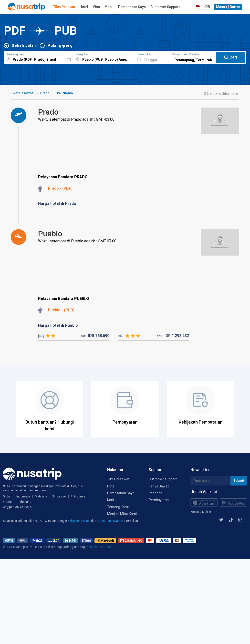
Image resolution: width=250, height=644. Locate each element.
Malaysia (41, 496)
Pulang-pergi (61, 45)
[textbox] (35, 57)
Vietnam (9, 502)
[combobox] (35, 57)
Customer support (163, 479)
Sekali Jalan (24, 45)
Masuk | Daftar (228, 7)
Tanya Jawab (159, 486)
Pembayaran (159, 500)
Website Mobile (201, 512)
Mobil (109, 7)
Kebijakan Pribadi (79, 521)
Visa (96, 7)
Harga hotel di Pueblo (58, 325)
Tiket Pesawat (64, 7)
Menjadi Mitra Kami (122, 514)
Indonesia (23, 496)
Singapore (59, 496)
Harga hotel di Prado (57, 203)
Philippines (78, 496)
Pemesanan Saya (132, 7)
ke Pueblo (65, 93)
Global (7, 496)
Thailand (25, 502)
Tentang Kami (118, 507)
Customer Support (165, 7)
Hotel (84, 7)
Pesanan (156, 493)
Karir (111, 500)
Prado (45, 93)
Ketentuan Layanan (110, 521)
